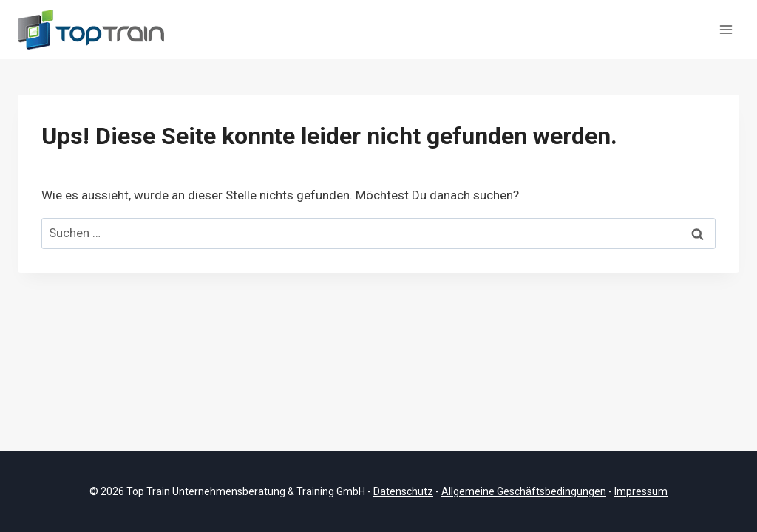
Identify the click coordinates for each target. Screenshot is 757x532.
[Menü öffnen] (726, 29)
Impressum (641, 491)
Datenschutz (403, 491)
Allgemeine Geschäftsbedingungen (524, 491)
